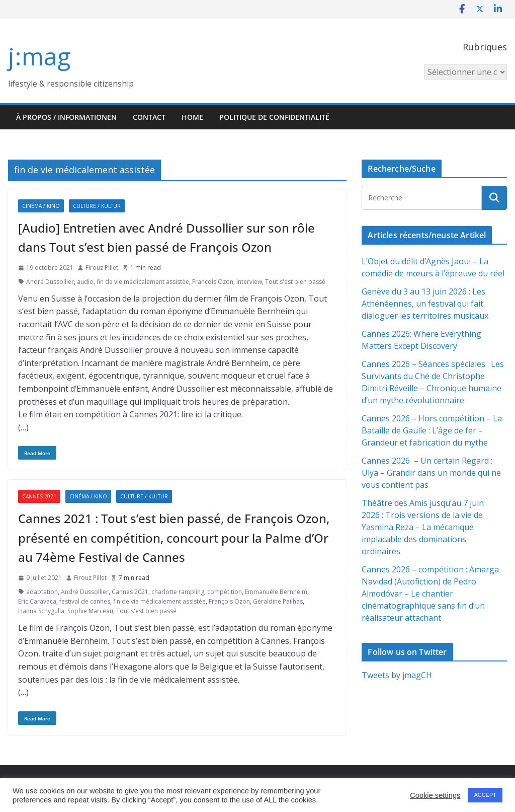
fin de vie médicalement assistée (143, 282)
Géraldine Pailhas (278, 601)
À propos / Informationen (66, 117)
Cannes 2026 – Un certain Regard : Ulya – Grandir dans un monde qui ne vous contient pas (431, 473)
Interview (249, 282)
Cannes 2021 (39, 496)
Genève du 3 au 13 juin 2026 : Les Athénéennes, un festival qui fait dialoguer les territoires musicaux (425, 304)
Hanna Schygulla (41, 611)
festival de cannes (85, 601)
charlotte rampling (178, 592)
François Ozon (213, 282)
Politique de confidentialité (274, 117)
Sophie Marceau (90, 611)
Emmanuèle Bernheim (276, 592)
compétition (225, 592)
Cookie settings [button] (435, 795)
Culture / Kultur (97, 206)
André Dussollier (50, 282)
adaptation (42, 592)
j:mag (39, 56)
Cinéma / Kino (41, 206)
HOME (192, 117)
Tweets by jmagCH (397, 675)
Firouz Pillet (102, 268)
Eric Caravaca (37, 601)
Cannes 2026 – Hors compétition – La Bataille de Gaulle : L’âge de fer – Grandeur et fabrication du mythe (432, 430)
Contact (149, 117)
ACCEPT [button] (485, 795)
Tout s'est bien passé (295, 282)
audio (85, 282)
